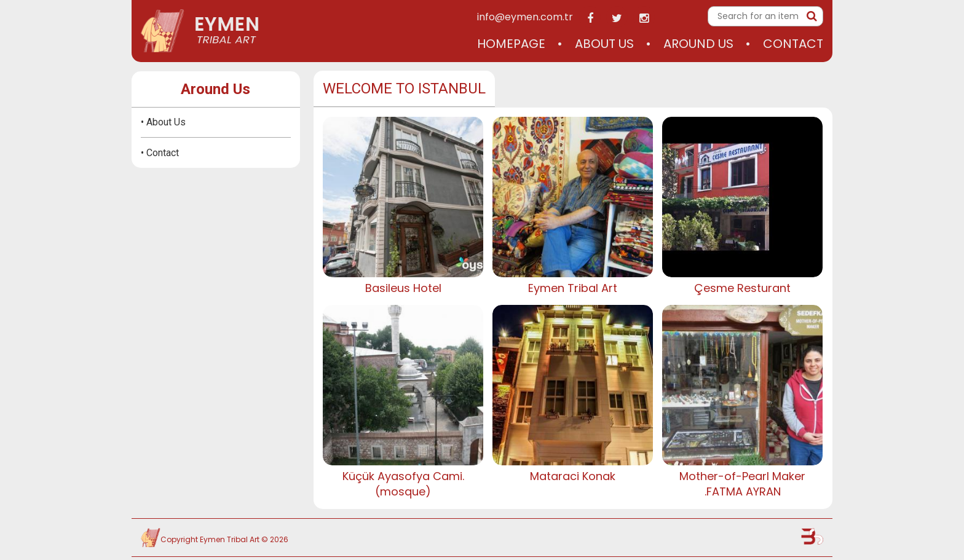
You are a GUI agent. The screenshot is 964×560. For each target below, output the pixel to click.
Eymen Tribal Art (230, 539)
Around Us (698, 44)
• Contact (160, 153)
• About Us (163, 122)
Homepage (511, 44)
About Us (604, 44)
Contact (793, 44)
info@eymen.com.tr (525, 17)
